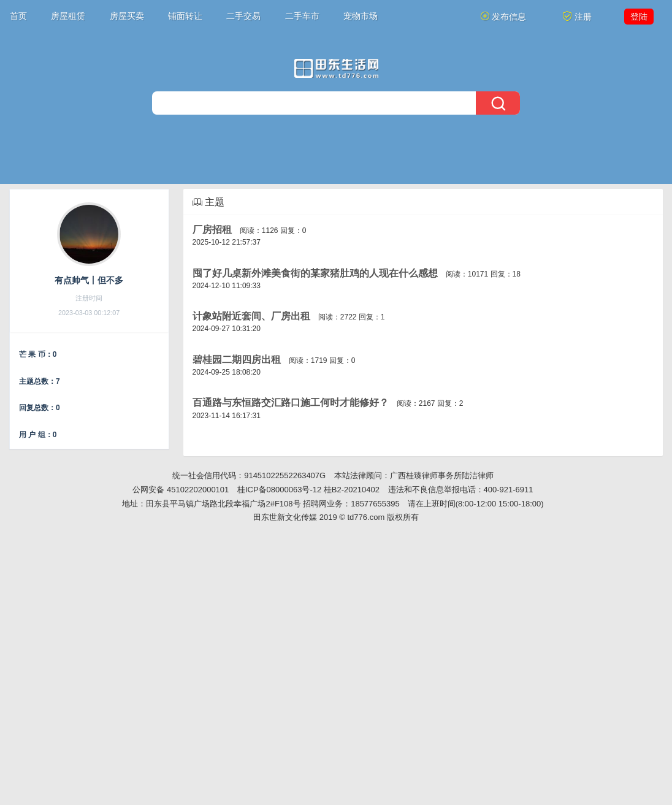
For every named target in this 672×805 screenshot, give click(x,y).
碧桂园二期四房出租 (237, 360)
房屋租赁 (68, 16)
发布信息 (503, 16)
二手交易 (243, 16)
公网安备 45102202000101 (181, 490)
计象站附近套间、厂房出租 (251, 316)
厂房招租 (212, 230)
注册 (577, 16)
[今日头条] (336, 68)
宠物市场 (361, 16)
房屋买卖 (127, 16)
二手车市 (302, 16)
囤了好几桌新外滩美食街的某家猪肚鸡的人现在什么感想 (315, 273)
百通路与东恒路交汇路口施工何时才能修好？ (291, 402)
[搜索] (336, 103)
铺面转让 (185, 16)
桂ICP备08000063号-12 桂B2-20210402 (308, 490)
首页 (18, 16)
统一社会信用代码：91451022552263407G (249, 475)
